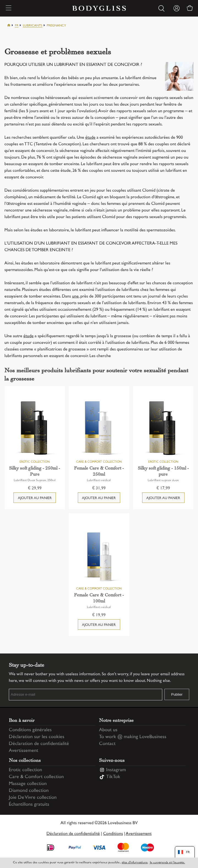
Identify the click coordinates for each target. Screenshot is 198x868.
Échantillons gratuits (29, 805)
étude (90, 138)
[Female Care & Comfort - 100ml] (99, 556)
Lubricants (33, 26)
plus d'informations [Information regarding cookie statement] (135, 863)
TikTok (113, 777)
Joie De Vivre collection (33, 798)
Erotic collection (25, 770)
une (75, 297)
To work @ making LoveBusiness (133, 737)
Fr (17, 26)
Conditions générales (30, 730)
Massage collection (28, 784)
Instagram (116, 770)
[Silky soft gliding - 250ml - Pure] (35, 428)
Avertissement (24, 751)
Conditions (113, 834)
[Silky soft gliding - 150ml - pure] (163, 428)
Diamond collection (29, 791)
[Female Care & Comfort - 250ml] (99, 428)
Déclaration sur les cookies (37, 737)
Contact (107, 744)
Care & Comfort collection (36, 777)
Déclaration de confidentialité (39, 744)
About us (108, 730)
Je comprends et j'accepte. (167, 863)
